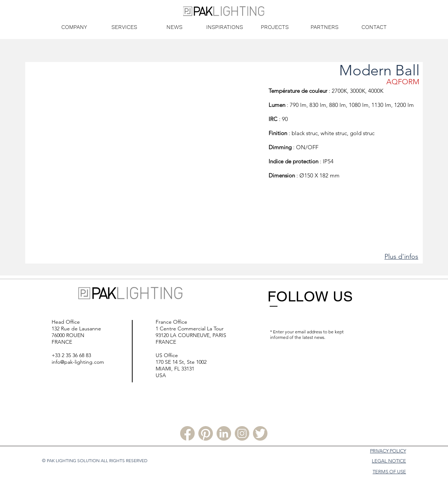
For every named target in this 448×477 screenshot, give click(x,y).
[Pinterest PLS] (206, 433)
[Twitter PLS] (260, 433)
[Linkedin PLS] (224, 433)
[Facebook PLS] (187, 433)
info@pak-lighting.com (78, 362)
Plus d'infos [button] (401, 257)
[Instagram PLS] (242, 433)
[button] (147, 163)
